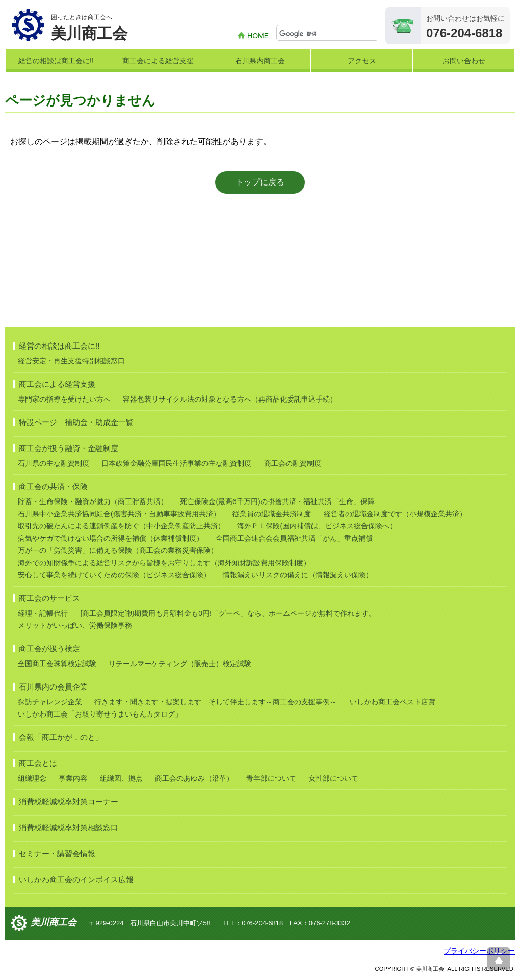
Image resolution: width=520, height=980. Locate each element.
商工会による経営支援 (158, 61)
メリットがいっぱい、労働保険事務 (75, 625)
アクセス (362, 61)
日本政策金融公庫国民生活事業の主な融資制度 (176, 463)
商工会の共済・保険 (53, 486)
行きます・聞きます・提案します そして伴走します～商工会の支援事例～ (216, 702)
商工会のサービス (49, 598)
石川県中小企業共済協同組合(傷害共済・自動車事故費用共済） (119, 514)
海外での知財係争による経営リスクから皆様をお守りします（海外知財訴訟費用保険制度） (164, 563)
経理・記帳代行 (43, 613)
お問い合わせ (464, 61)
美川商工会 (54, 922)
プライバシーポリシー (479, 951)
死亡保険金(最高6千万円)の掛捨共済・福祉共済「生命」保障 (277, 501)
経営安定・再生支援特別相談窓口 (71, 361)
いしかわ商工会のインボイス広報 (76, 879)
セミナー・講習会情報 (57, 853)
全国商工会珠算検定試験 (57, 664)
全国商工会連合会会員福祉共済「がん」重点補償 (294, 538)
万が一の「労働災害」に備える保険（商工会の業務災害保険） (118, 550)
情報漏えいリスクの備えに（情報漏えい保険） (298, 575)
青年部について (271, 778)
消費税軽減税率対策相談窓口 (69, 827)
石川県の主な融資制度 (54, 463)
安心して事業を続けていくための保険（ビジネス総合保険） (114, 575)
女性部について (333, 778)
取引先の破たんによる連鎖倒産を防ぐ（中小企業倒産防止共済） (121, 526)
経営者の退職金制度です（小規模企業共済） (395, 514)
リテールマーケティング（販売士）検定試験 (180, 664)
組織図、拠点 (121, 778)
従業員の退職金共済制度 (272, 514)
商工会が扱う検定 (49, 648)
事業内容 (73, 778)
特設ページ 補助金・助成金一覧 (76, 422)
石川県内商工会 (260, 61)
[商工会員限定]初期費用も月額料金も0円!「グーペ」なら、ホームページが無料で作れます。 (228, 613)
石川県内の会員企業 (53, 687)
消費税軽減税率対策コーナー (69, 801)
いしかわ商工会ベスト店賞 (393, 702)
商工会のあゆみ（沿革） (194, 778)
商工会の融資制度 (293, 463)
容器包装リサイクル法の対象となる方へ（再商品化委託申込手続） (230, 399)
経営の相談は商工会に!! (56, 61)
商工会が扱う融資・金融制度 (69, 448)
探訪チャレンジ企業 (50, 702)
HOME (258, 36)
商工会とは (38, 763)
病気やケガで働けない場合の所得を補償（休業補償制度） (111, 538)
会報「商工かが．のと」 (61, 737)
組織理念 (32, 778)
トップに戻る (260, 182)
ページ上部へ (499, 959)
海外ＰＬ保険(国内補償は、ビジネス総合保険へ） (317, 526)
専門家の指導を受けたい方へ (64, 399)
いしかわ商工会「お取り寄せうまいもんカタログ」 (100, 714)
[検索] (329, 34)
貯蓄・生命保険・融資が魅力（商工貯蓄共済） (93, 501)
